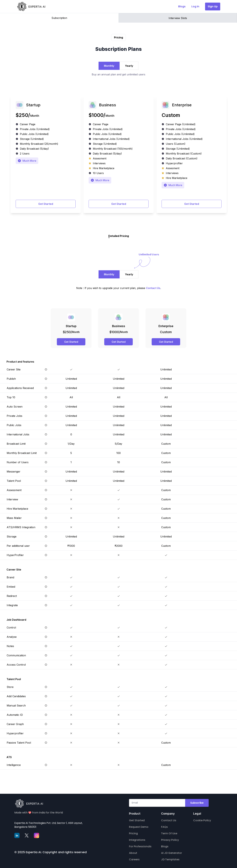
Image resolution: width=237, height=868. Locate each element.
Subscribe (197, 803)
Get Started (46, 204)
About (133, 853)
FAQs (164, 827)
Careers (134, 859)
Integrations (137, 840)
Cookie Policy (202, 820)
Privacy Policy (170, 840)
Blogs (165, 846)
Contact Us (169, 820)
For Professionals (140, 846)
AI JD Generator (172, 853)
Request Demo (139, 827)
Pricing (133, 833)
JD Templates (170, 859)
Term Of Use (169, 833)
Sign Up (213, 6)
